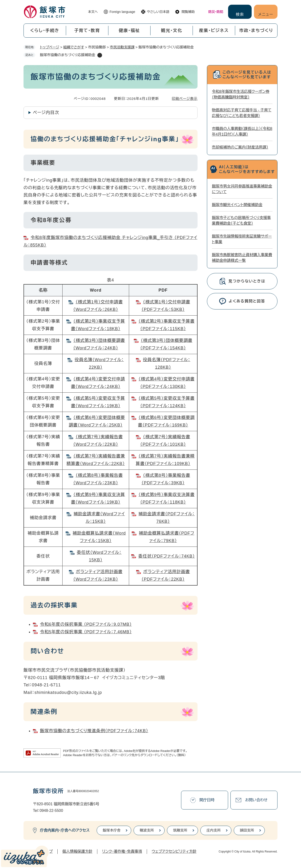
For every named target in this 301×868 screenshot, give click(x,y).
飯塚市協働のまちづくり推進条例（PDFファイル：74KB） (94, 731)
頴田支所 (247, 830)
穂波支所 (147, 830)
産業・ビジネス (214, 31)
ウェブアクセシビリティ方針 (174, 851)
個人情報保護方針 (77, 851)
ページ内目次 (46, 113)
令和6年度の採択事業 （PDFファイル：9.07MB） (86, 624)
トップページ (50, 47)
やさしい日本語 (158, 12)
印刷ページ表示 (185, 99)
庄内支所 (214, 830)
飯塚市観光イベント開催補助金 (237, 205)
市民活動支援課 (122, 47)
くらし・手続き (45, 31)
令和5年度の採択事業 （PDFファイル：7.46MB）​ (86, 632)
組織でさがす (74, 47)
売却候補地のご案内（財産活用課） (240, 147)
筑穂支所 (180, 830)
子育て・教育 (87, 31)
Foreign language (122, 12)
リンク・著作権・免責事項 (122, 851)
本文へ (93, 12)
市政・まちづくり (256, 31)
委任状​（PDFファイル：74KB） (166, 556)
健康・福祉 (129, 31)
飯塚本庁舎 (112, 830)
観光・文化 (172, 31)
